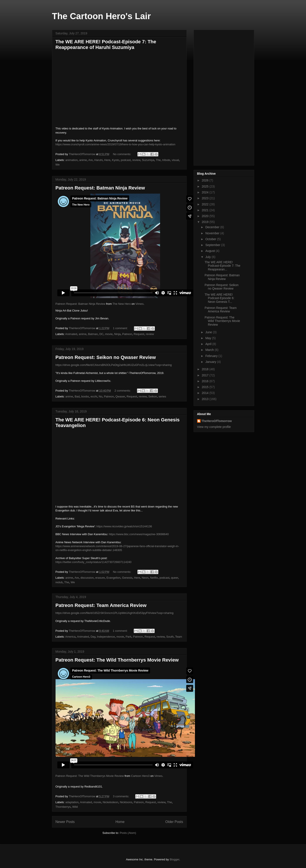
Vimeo (139, 304)
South (170, 637)
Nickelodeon (110, 802)
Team (179, 637)
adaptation (72, 802)
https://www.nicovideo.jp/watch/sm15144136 (124, 526)
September (213, 245)
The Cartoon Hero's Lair (101, 16)
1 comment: (121, 328)
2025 (205, 186)
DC (101, 334)
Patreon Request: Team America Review (101, 605)
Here (107, 160)
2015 (205, 387)
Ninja (117, 334)
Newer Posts (65, 822)
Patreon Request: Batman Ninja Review (100, 188)
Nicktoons (126, 802)
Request (139, 334)
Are (91, 160)
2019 (205, 222)
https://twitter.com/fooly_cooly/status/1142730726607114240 (94, 562)
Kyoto (116, 160)
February (212, 356)
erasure (100, 578)
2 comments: (123, 391)
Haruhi (98, 160)
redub (59, 582)
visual (175, 160)
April (209, 344)
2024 (205, 192)
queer (175, 578)
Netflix (154, 578)
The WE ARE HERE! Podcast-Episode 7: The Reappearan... (222, 266)
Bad (77, 396)
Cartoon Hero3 (140, 776)
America (70, 637)
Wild (75, 807)
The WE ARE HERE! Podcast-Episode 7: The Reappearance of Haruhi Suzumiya (106, 44)
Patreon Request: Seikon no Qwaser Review (106, 357)
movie (109, 334)
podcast (126, 160)
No (101, 396)
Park (129, 637)
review (136, 160)
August (210, 251)
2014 (205, 393)
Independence (106, 637)
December (213, 227)
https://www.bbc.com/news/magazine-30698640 (139, 534)
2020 (205, 216)
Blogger (174, 859)
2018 (205, 369)
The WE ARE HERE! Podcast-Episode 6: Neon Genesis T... (219, 298)
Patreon (127, 334)
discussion (87, 578)
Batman (93, 334)
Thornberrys (63, 807)
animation (71, 160)
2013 (205, 399)
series (162, 396)
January (211, 362)
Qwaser (120, 396)
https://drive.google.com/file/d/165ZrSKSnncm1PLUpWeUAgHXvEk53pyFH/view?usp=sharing (115, 613)
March (210, 350)
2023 (205, 198)
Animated (71, 334)
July (209, 257)
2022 (205, 204)
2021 (205, 210)
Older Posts (174, 822)
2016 (205, 381)
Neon (145, 578)
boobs (85, 396)
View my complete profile (214, 427)
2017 (205, 375)
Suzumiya (148, 160)
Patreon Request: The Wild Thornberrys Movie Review (117, 660)
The (158, 160)
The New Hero (122, 304)
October (211, 239)
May (209, 338)
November (213, 233)
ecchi (94, 396)
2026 (205, 180)
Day (93, 637)
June (209, 332)
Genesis (127, 578)
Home (120, 822)
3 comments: (121, 796)
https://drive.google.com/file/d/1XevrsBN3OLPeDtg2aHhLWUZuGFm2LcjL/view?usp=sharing (114, 365)
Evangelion (113, 578)
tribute (166, 160)
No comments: (122, 154)
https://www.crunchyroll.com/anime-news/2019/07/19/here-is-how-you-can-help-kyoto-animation (116, 144)
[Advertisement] (224, 97)
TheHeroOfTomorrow (217, 421)
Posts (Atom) (128, 833)
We (58, 165)
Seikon (153, 396)
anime (83, 160)
